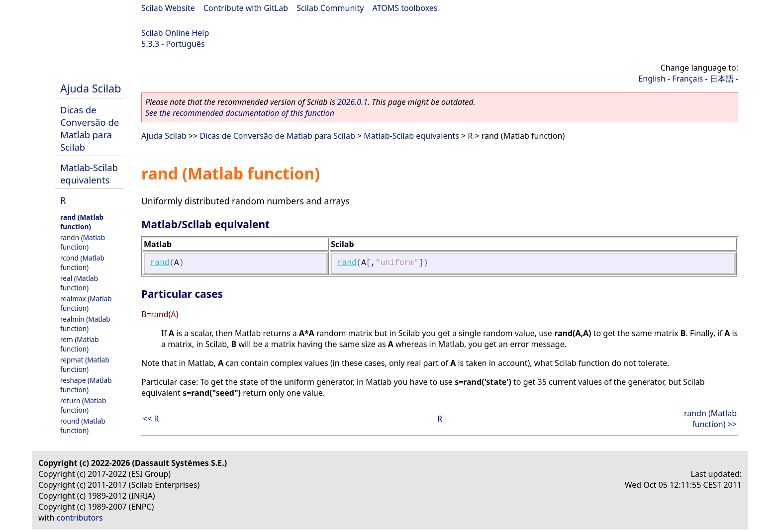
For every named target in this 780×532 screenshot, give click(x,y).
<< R (151, 419)
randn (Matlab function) (83, 242)
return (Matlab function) (83, 405)
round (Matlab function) (83, 426)
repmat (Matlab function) (85, 364)
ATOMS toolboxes (405, 8)
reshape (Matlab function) (86, 385)
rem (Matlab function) (80, 344)
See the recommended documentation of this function (240, 113)
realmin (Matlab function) (85, 324)
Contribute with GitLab (246, 8)
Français (687, 79)
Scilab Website (168, 8)
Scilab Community (330, 8)
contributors (80, 518)
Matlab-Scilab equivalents (89, 174)
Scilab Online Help (175, 33)
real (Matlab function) (79, 283)
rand (160, 263)
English (652, 79)
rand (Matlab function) (82, 222)
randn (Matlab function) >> (710, 419)
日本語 (722, 79)
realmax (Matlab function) (86, 303)
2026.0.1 (352, 102)
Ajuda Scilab (91, 88)
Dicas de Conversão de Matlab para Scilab (90, 128)
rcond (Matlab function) (82, 263)
